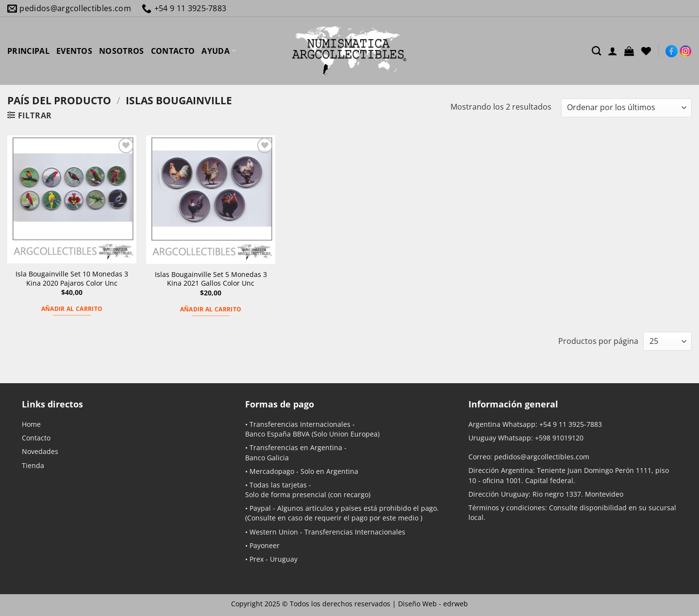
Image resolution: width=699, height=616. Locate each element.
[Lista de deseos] (646, 51)
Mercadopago (272, 471)
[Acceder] (613, 51)
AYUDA (219, 51)
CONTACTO (173, 51)
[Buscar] (596, 51)
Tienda (33, 465)
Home (31, 424)
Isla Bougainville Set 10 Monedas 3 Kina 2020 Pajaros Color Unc (72, 279)
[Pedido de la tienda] (626, 108)
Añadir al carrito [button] (72, 309)
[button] (629, 51)
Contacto (36, 438)
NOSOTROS (122, 51)
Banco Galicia (267, 458)
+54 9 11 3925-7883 (571, 424)
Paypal (260, 508)
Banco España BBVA (277, 434)
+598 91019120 (559, 438)
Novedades (40, 451)
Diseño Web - (433, 604)
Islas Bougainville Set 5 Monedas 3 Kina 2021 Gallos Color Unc (211, 279)
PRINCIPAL (28, 51)
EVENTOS (74, 51)
